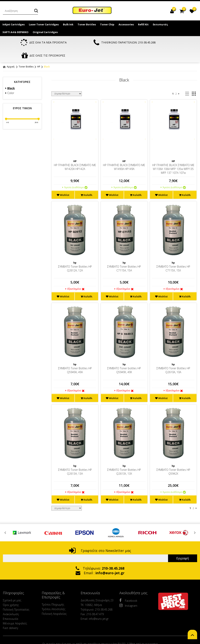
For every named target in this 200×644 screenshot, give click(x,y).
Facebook (128, 588)
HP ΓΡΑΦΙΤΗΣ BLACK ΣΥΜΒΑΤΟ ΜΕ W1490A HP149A (124, 154)
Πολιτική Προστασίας (16, 597)
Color (10, 80)
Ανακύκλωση (11, 601)
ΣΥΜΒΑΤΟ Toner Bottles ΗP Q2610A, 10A (173, 357)
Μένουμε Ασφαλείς (15, 611)
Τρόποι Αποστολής (54, 596)
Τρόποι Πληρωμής (53, 592)
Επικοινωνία (10, 606)
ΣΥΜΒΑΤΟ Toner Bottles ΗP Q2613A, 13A (75, 459)
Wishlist (63, 182)
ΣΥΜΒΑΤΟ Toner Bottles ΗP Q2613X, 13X (124, 459)
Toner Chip (107, 24)
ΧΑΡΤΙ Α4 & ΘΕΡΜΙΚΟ (15, 32)
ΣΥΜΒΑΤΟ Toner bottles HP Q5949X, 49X (124, 357)
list (187, 81)
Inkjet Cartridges (14, 24)
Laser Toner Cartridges (44, 24)
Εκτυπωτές (160, 24)
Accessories (126, 24)
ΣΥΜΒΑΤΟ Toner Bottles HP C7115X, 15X (173, 256)
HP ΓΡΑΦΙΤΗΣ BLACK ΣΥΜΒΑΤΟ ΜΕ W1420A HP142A (75, 154)
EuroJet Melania (92, 11)
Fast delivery (10, 615)
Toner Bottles (87, 24)
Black (47, 54)
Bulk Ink (68, 24)
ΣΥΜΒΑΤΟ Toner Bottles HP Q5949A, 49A (75, 357)
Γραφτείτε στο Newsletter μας (100, 538)
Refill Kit (143, 24)
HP (39, 54)
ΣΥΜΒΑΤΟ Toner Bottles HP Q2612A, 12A (75, 256)
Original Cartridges (45, 32)
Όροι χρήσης (11, 592)
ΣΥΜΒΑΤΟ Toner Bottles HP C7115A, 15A (124, 256)
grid (194, 81)
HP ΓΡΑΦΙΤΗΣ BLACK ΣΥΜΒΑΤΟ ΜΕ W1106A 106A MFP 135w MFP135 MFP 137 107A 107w (173, 156)
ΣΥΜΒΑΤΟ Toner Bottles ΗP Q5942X (173, 459)
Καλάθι (87, 182)
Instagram (128, 593)
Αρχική (9, 54)
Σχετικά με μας (12, 588)
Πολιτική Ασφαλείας (54, 601)
